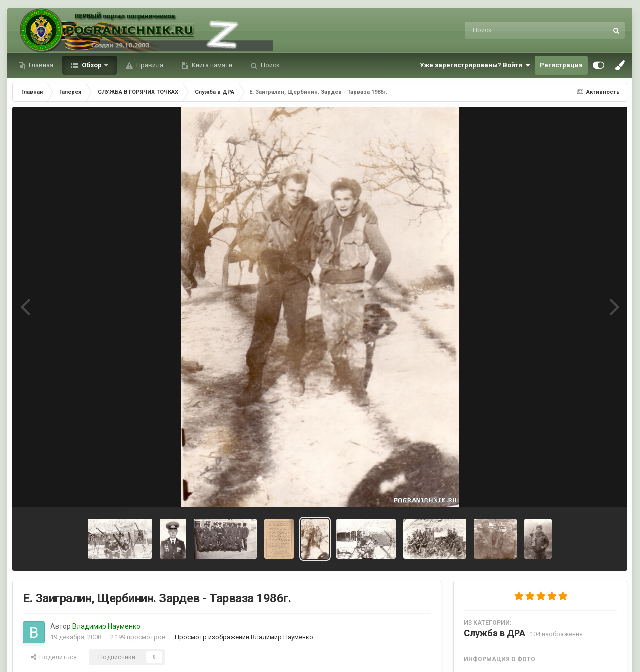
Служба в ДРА (495, 633)
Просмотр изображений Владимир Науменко (244, 637)
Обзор (92, 65)
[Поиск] (518, 30)
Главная (40, 65)
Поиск (270, 65)
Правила (149, 65)
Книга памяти (211, 65)
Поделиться (54, 657)
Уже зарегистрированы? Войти (475, 65)
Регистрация (561, 65)
